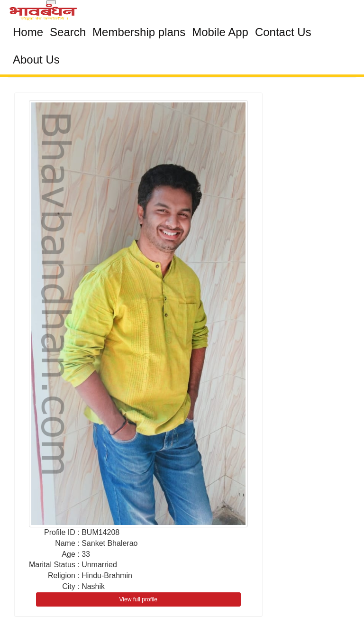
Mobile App (220, 32)
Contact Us (283, 32)
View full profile (138, 599)
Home (28, 32)
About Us (36, 60)
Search (68, 32)
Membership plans (139, 32)
